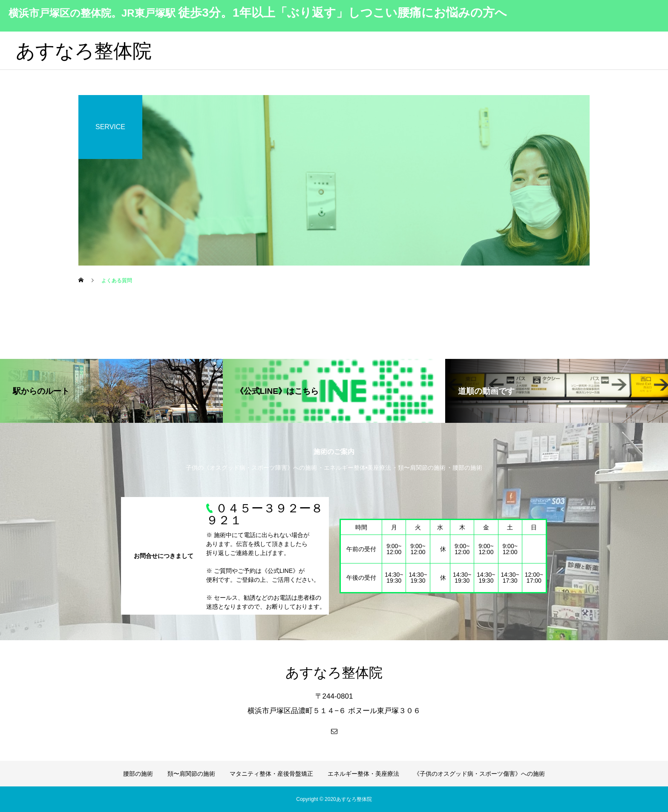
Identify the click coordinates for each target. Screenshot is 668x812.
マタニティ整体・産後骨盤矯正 (271, 774)
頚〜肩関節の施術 (191, 774)
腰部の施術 (138, 774)
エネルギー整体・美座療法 (363, 774)
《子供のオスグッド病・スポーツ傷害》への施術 (479, 774)
